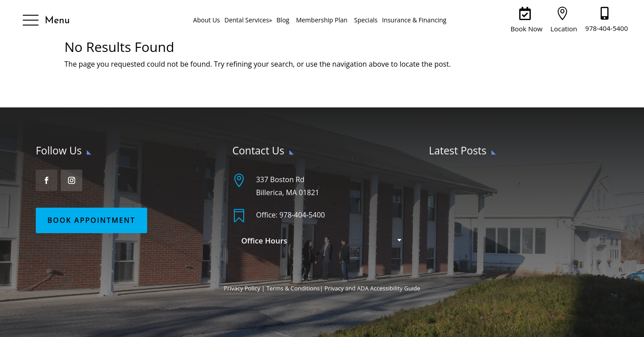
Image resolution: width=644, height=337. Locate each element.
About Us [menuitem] (207, 20)
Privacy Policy (242, 288)
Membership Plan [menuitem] (322, 20)
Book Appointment (91, 220)
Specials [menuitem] (366, 20)
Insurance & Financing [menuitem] (414, 20)
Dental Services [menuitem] (248, 20)
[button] (46, 21)
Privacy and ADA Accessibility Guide (373, 288)
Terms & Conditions (293, 288)
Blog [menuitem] (283, 20)
